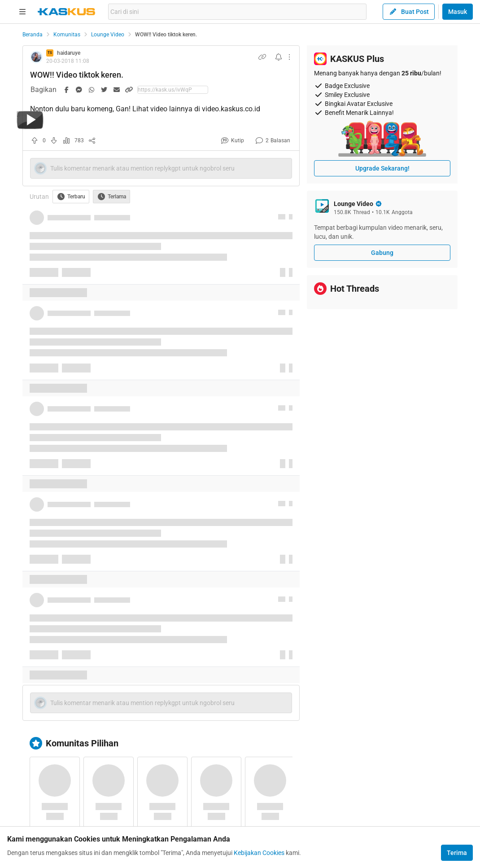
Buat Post (409, 12)
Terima (457, 853)
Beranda (33, 35)
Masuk (458, 12)
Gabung (382, 253)
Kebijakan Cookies (259, 853)
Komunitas (67, 35)
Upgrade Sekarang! (382, 168)
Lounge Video (108, 35)
